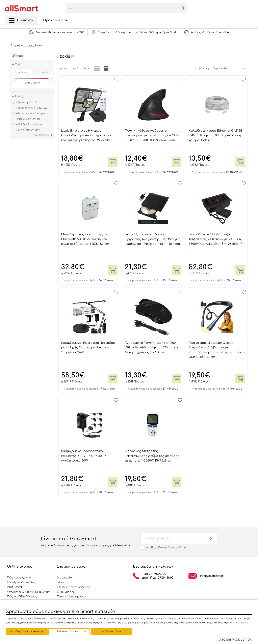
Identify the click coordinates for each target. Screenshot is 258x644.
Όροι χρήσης (66, 592)
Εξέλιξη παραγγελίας (21, 582)
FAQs (60, 582)
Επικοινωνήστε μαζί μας (74, 587)
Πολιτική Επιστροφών (72, 597)
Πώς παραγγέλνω (19, 578)
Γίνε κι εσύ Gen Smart (87, 542)
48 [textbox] (84, 69)
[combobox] (229, 68)
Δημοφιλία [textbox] (220, 69)
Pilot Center (15, 587)
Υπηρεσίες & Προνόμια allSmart (29, 592)
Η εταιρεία (64, 578)
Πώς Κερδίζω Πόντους (22, 597)
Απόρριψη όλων (70, 631)
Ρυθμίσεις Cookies (25, 631)
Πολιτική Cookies (238, 622)
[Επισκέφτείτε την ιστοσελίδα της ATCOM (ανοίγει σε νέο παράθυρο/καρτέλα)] (236, 640)
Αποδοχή (166, 548)
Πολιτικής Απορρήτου (172, 548)
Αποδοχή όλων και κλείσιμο (114, 631)
